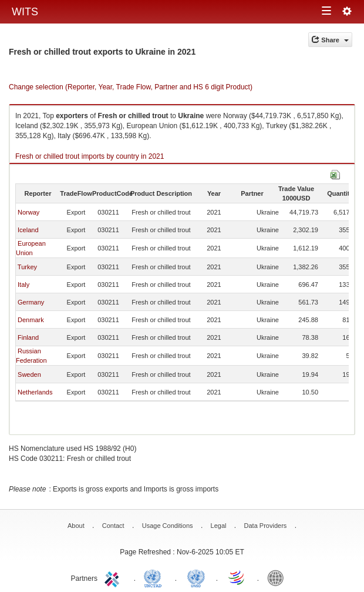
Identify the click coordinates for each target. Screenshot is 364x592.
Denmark (31, 320)
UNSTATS (196, 577)
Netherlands (35, 392)
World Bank (278, 577)
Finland (28, 337)
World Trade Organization (237, 577)
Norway (28, 212)
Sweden (29, 374)
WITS (25, 12)
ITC (114, 577)
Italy (23, 285)
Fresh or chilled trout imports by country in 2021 (90, 156)
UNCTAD (155, 577)
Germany (31, 302)
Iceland (28, 230)
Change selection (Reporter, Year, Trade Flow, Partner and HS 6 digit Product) (131, 87)
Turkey (27, 267)
